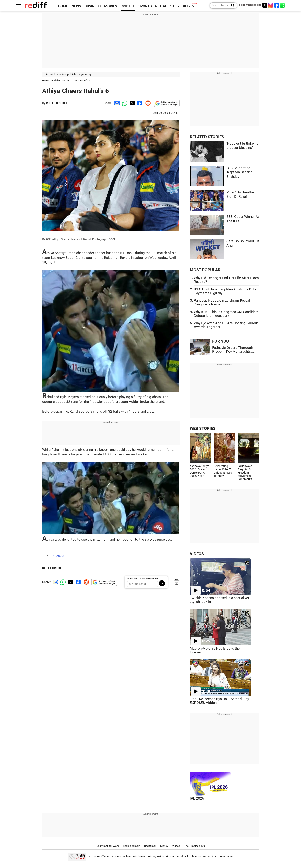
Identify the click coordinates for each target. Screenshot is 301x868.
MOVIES (111, 6)
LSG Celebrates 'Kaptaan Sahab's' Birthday (240, 172)
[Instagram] (271, 5)
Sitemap (170, 856)
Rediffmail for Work (108, 846)
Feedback (183, 856)
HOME (63, 6)
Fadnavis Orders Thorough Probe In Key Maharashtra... (233, 350)
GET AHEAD (165, 6)
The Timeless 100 (194, 846)
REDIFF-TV (186, 6)
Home (46, 81)
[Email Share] (116, 103)
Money (164, 846)
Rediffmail (150, 846)
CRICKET (128, 6)
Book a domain (132, 846)
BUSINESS (93, 6)
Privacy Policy (156, 856)
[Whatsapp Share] (124, 103)
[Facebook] (277, 5)
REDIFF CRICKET (57, 103)
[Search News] (231, 5)
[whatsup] (283, 5)
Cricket (56, 81)
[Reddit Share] (147, 103)
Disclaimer (139, 856)
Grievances (227, 856)
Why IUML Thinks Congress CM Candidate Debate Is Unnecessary (226, 314)
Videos (176, 846)
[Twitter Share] (132, 103)
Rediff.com (103, 856)
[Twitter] (265, 5)
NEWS (76, 6)
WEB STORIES (203, 429)
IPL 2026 (197, 798)
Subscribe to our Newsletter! (143, 579)
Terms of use (210, 856)
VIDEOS (197, 554)
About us (196, 856)
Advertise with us (121, 856)
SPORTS (145, 6)
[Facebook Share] (140, 103)
